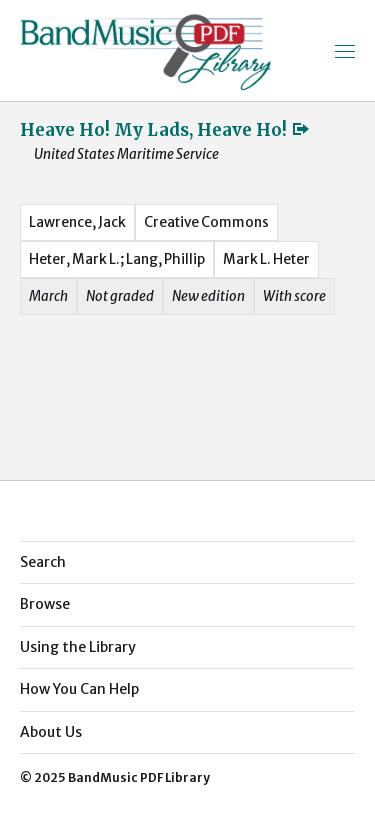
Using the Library (78, 647)
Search (43, 562)
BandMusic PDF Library (139, 777)
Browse (45, 604)
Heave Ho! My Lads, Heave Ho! (165, 130)
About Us (51, 732)
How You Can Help (79, 689)
